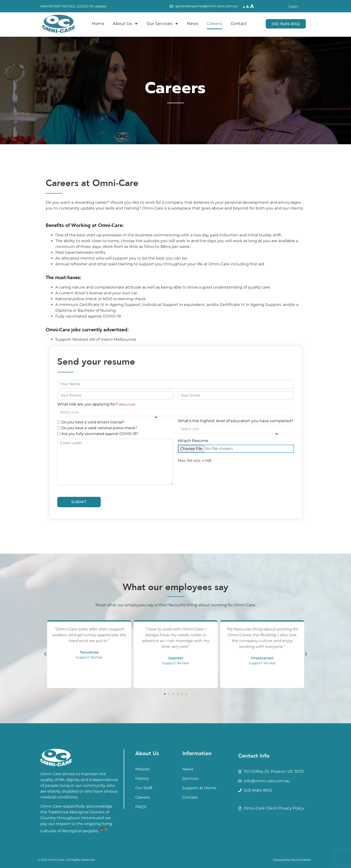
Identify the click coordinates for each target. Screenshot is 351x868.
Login (293, 6)
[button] (45, 654)
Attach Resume (193, 441)
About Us (125, 24)
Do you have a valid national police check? (99, 428)
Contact (239, 24)
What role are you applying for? (96, 404)
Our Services (163, 24)
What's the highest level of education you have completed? (236, 421)
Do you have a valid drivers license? (93, 422)
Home (98, 24)
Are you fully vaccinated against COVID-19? (100, 434)
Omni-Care (56, 860)
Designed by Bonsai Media (292, 860)
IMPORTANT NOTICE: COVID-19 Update (73, 6)
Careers (215, 24)
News (193, 24)
